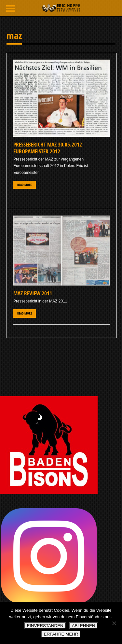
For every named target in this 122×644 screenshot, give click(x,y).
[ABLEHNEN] (114, 623)
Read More (25, 185)
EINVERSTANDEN (45, 626)
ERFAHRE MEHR (61, 634)
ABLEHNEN (84, 626)
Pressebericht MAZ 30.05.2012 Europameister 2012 (48, 148)
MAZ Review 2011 (33, 293)
